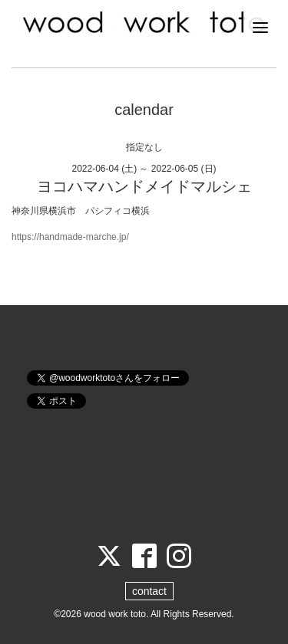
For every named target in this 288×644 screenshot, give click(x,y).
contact (149, 591)
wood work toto (115, 614)
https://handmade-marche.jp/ (70, 237)
